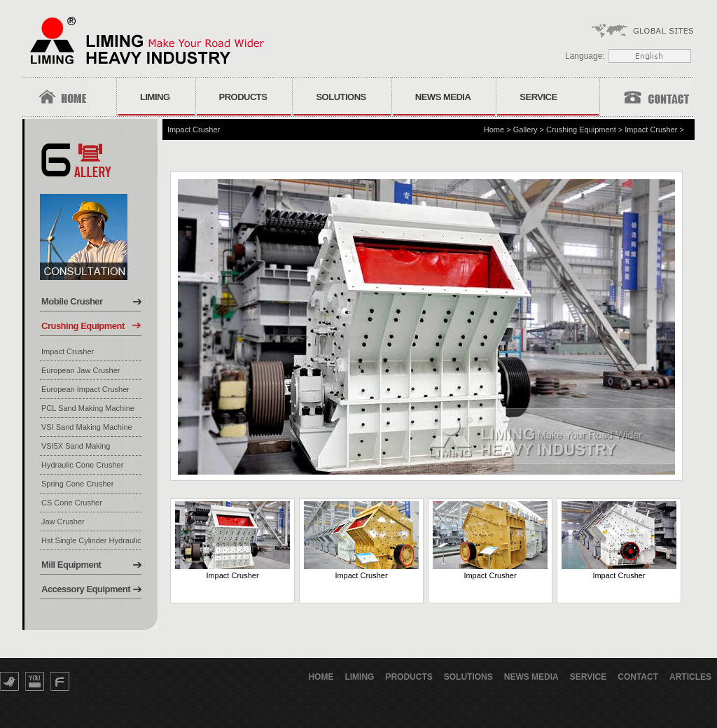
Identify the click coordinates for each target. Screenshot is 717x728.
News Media (443, 97)
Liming (155, 97)
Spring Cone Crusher (77, 484)
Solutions (341, 97)
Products (243, 97)
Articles (690, 677)
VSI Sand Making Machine (87, 427)
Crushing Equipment (83, 326)
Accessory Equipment (86, 589)
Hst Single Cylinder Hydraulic (91, 540)
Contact (638, 677)
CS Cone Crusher (72, 503)
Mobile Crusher (72, 301)
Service (538, 97)
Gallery (525, 129)
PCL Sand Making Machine (88, 408)
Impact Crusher (68, 351)
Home (494, 129)
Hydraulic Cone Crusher (82, 465)
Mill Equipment (71, 565)
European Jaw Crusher (81, 370)
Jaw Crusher (63, 521)
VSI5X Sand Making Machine (76, 447)
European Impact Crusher (85, 389)
